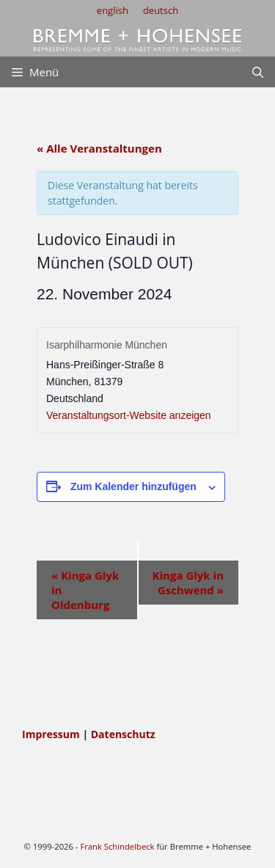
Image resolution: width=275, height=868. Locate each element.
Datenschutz (123, 734)
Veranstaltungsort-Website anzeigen (129, 415)
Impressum (52, 734)
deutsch (161, 10)
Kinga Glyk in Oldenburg (85, 590)
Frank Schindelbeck (117, 846)
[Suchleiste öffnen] (258, 72)
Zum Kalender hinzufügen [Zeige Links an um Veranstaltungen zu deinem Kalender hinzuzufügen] (133, 486)
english (113, 10)
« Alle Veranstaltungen (99, 148)
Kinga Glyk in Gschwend (188, 583)
